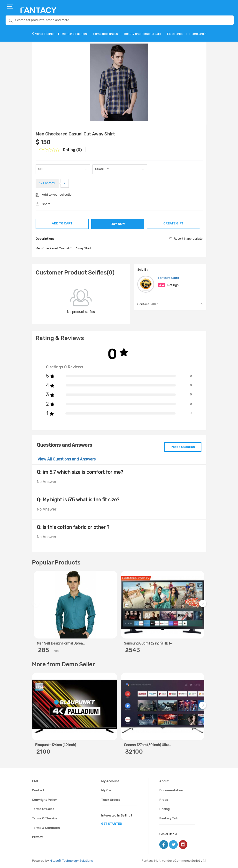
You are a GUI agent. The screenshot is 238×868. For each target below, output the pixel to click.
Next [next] (203, 606)
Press (164, 800)
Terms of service (45, 818)
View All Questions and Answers (67, 459)
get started (112, 824)
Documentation (171, 790)
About (164, 781)
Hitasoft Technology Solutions (71, 861)
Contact (38, 790)
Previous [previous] (36, 606)
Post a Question (183, 447)
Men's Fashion (45, 34)
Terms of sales (43, 809)
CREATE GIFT (173, 223)
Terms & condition (46, 828)
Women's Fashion (74, 34)
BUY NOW (118, 224)
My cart (107, 790)
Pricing (165, 809)
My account (110, 781)
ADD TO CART (62, 223)
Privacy (37, 837)
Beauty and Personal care (142, 34)
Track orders (111, 800)
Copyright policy (44, 800)
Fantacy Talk (169, 818)
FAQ (35, 781)
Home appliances (105, 34)
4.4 (162, 285)
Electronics (175, 34)
